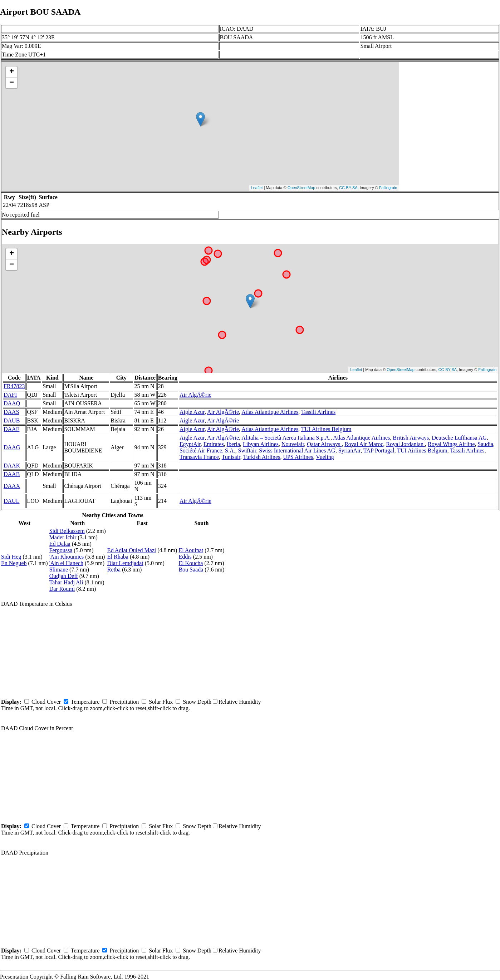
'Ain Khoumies (67, 557)
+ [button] (12, 72)
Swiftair (247, 451)
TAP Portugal (379, 451)
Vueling (325, 457)
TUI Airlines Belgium (326, 429)
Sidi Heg (11, 557)
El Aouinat (191, 550)
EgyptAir (190, 444)
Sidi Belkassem (67, 531)
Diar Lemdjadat (125, 563)
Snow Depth (197, 702)
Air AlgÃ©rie (195, 395)
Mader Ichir (63, 537)
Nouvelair (293, 444)
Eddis (185, 557)
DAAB (12, 474)
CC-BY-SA (348, 188)
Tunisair (231, 457)
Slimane (59, 570)
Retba (114, 570)
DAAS (11, 412)
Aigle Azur (192, 412)
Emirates (214, 444)
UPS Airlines (298, 457)
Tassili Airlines (318, 412)
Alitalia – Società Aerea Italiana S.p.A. (286, 438)
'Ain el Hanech (66, 563)
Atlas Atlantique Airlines (270, 412)
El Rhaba (118, 557)
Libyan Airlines (261, 444)
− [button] (12, 83)
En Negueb (14, 563)
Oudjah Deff (64, 576)
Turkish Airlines (262, 457)
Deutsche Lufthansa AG (459, 438)
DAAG (12, 447)
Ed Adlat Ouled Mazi (132, 550)
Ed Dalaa (60, 544)
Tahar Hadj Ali (66, 582)
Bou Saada (191, 570)
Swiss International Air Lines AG (297, 451)
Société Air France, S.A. (207, 451)
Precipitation (124, 702)
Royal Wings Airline (451, 444)
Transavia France (199, 457)
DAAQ (12, 403)
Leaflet (257, 188)
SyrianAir (349, 451)
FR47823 (14, 386)
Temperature (85, 702)
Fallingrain (388, 188)
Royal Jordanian (406, 444)
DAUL (11, 501)
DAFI (10, 395)
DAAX (12, 486)
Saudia (486, 444)
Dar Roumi (62, 589)
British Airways (411, 438)
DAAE (11, 429)
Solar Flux (161, 702)
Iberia (233, 444)
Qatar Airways (324, 444)
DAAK (12, 466)
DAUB (12, 420)
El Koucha (191, 563)
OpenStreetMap (302, 188)
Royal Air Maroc (364, 444)
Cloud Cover (46, 702)
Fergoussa (61, 550)
